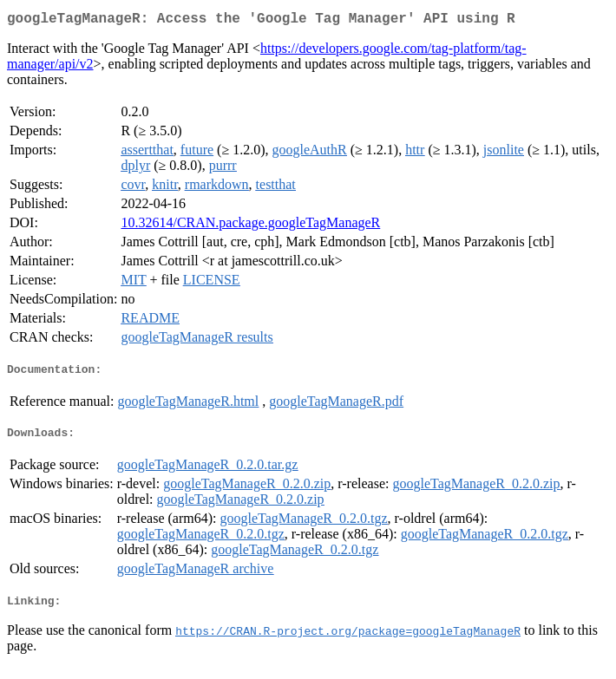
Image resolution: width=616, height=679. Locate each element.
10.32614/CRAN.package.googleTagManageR (250, 226)
